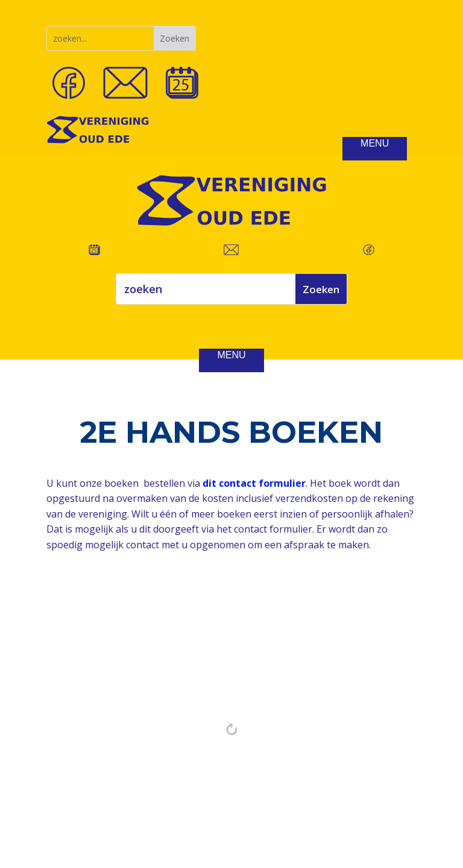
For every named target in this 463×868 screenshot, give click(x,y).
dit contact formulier (254, 483)
